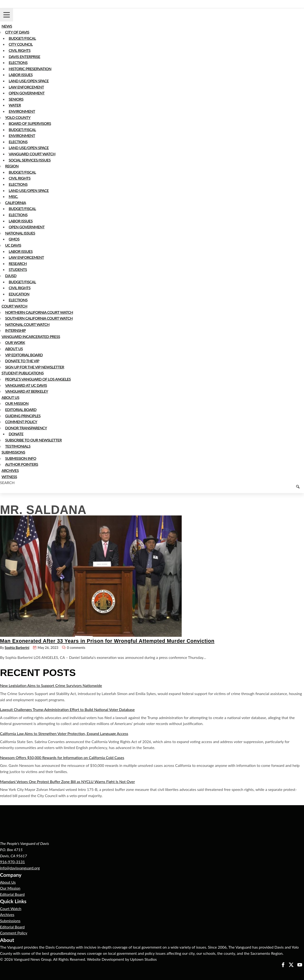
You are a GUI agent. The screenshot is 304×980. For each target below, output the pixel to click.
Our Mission (10, 888)
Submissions (10, 921)
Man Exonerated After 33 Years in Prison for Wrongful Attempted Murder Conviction (107, 641)
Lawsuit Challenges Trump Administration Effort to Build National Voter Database (67, 709)
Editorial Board (12, 894)
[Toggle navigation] (7, 15)
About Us (8, 882)
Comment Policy (14, 933)
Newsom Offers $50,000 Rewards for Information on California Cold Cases (62, 757)
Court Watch (11, 909)
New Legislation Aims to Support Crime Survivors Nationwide (51, 685)
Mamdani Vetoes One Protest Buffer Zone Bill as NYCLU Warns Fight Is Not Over (67, 782)
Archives (7, 914)
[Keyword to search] (152, 489)
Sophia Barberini (17, 648)
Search (7, 483)
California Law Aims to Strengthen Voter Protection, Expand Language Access (64, 733)
